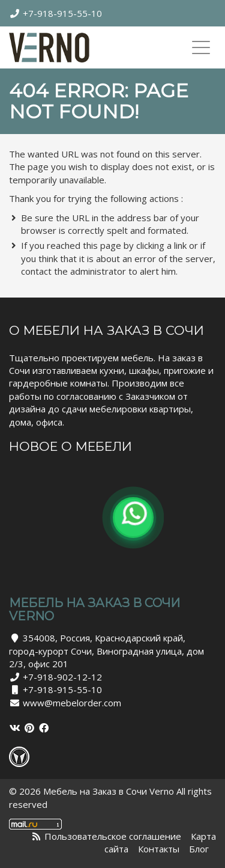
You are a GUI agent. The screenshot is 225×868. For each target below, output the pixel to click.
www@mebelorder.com (72, 703)
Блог (199, 849)
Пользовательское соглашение (113, 836)
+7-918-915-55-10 (62, 13)
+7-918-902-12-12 (62, 677)
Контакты (159, 849)
